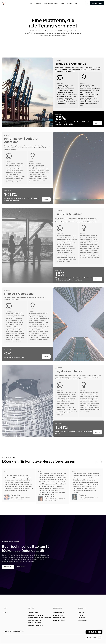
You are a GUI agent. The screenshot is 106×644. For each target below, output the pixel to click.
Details (97, 123)
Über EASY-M (21, 569)
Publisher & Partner (35, 620)
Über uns (81, 613)
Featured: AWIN (58, 615)
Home (5, 613)
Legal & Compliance (35, 623)
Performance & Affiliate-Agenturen (40, 618)
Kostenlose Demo (97, 3)
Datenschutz (82, 620)
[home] (7, 3)
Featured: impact (59, 618)
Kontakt (81, 615)
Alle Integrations (59, 613)
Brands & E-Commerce (36, 615)
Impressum (82, 618)
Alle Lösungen (33, 613)
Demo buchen (8, 569)
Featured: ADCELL (59, 620)
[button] (87, 3)
